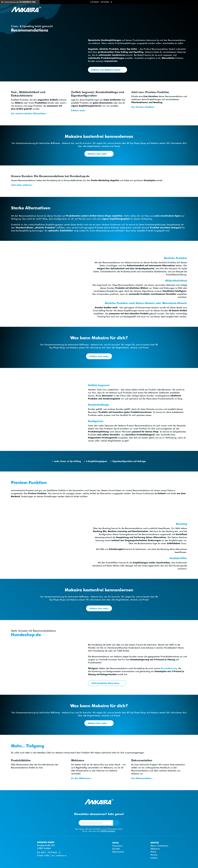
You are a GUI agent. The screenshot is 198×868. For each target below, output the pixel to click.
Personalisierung (169, 668)
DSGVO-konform (108, 831)
